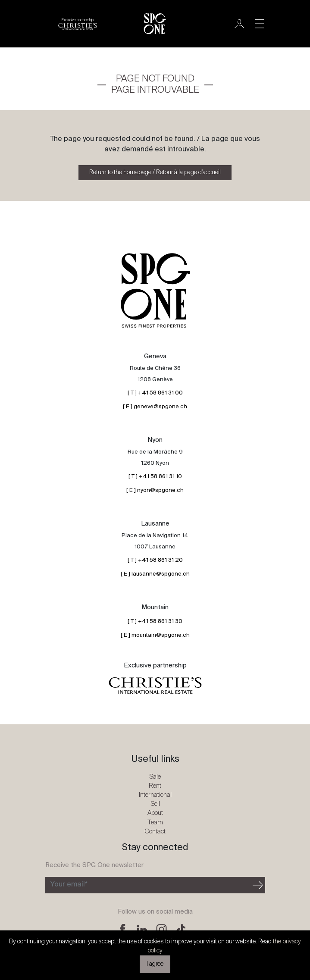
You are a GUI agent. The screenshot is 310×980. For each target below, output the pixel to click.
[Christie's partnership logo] (78, 24)
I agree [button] (155, 964)
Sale (155, 777)
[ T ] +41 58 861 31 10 (155, 477)
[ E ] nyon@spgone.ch (155, 490)
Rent (155, 786)
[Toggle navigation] (260, 24)
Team (155, 822)
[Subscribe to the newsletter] (148, 885)
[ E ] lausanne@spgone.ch (155, 574)
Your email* (69, 885)
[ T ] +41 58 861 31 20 (155, 560)
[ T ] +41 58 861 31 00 (155, 393)
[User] (239, 24)
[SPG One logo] (155, 24)
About (155, 813)
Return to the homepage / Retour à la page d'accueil (155, 172)
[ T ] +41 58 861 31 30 (155, 622)
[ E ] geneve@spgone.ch (155, 407)
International (155, 795)
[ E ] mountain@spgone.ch (155, 635)
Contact (155, 831)
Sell (155, 804)
